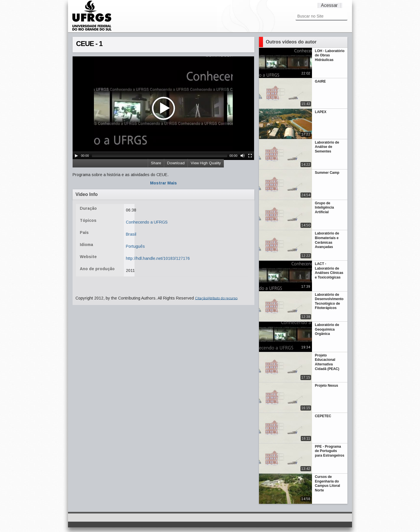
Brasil (131, 234)
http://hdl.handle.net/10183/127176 (158, 258)
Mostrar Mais (163, 183)
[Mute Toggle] (243, 156)
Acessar (329, 5)
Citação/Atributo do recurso (216, 298)
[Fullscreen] (250, 156)
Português (135, 246)
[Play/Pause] (76, 156)
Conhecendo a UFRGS (147, 222)
